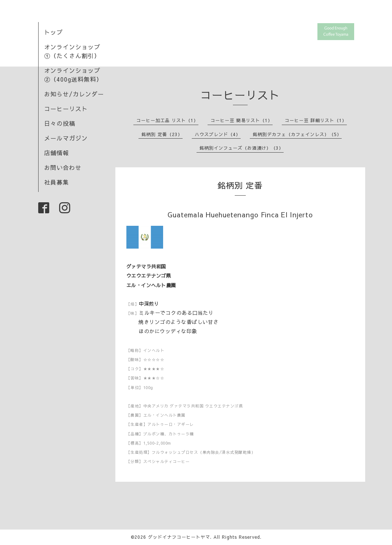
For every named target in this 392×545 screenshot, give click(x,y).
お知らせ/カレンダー (74, 94)
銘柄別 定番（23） (162, 134)
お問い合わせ (63, 167)
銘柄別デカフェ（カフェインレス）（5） (297, 134)
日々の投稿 (60, 123)
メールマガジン (66, 138)
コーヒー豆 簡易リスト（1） (242, 120)
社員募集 (57, 182)
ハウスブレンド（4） (218, 134)
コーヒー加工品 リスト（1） (167, 120)
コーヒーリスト (66, 108)
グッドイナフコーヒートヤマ (179, 537)
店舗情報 (57, 153)
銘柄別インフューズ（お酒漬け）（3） (242, 148)
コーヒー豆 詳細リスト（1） (316, 120)
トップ (53, 32)
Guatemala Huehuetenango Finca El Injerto (240, 215)
